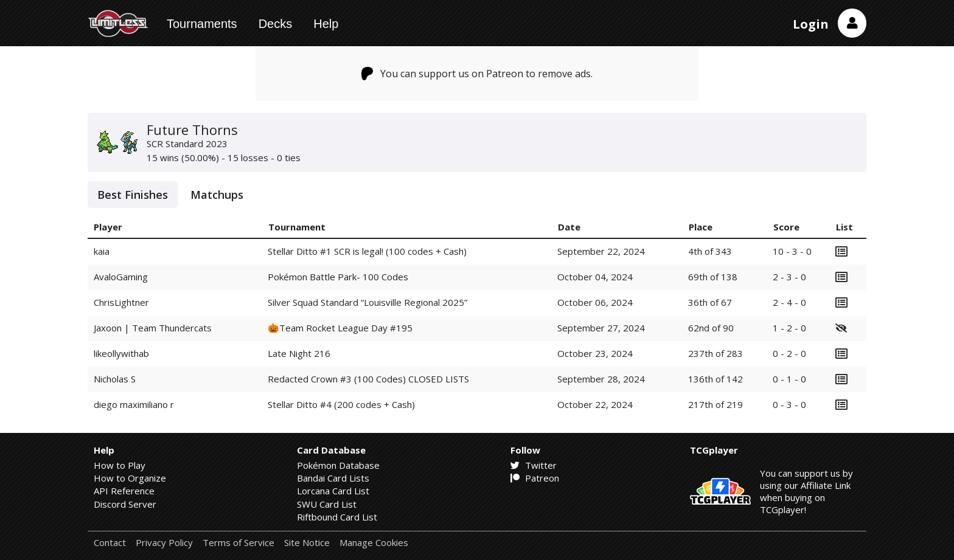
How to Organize (130, 478)
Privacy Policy (164, 543)
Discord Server (125, 504)
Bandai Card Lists (333, 478)
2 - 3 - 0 (789, 277)
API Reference (124, 491)
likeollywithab (121, 353)
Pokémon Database (338, 465)
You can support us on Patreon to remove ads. (477, 74)
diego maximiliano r (134, 404)
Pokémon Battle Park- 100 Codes (338, 277)
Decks (276, 24)
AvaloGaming (121, 277)
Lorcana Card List (333, 491)
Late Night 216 (299, 353)
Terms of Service (238, 543)
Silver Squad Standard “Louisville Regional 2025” (367, 302)
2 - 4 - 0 (789, 302)
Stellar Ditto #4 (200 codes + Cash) (341, 404)
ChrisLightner (121, 302)
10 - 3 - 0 (792, 251)
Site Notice (307, 543)
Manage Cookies (374, 543)
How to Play (120, 465)
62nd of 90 (711, 328)
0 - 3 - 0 (789, 404)
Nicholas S (115, 379)
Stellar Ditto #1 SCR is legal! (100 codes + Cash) (367, 251)
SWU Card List (327, 504)
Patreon (535, 478)
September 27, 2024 (601, 328)
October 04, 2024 (595, 277)
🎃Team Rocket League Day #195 (340, 328)
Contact (110, 543)
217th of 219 (715, 404)
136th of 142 (715, 379)
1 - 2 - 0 (789, 328)
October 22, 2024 (595, 404)
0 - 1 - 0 (789, 379)
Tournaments (202, 24)
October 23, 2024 (595, 353)
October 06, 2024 (595, 302)
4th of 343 (710, 251)
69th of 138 (713, 277)
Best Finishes (133, 195)
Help (326, 24)
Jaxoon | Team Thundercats (153, 328)
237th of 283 (715, 353)
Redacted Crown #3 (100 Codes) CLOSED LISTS (368, 379)
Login (811, 24)
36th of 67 (710, 302)
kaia (102, 251)
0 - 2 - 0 (789, 353)
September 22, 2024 (601, 251)
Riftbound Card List (337, 517)
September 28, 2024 (601, 379)
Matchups (217, 195)
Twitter (534, 465)
